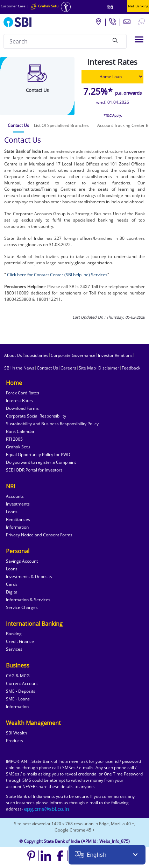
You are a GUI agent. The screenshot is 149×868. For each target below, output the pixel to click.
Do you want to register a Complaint (41, 462)
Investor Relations (115, 355)
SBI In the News (19, 368)
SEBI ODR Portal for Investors (34, 470)
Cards (12, 584)
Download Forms (22, 408)
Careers (68, 368)
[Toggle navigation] (139, 39)
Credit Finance (20, 641)
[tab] (18, 126)
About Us (13, 355)
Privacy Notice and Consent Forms (39, 535)
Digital (12, 592)
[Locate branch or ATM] (98, 21)
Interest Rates (19, 401)
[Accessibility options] (66, 7)
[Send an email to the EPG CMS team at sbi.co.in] (47, 809)
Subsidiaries (36, 355)
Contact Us (47, 368)
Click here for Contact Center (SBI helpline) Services (57, 275)
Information (17, 527)
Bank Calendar (20, 431)
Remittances (18, 519)
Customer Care (13, 6)
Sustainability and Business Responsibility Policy (52, 424)
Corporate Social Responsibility (36, 416)
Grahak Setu (18, 447)
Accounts (15, 496)
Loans (12, 512)
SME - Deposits (21, 691)
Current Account (22, 683)
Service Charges (22, 607)
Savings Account (22, 561)
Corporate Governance (73, 355)
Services (14, 649)
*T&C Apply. (113, 116)
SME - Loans (18, 699)
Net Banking (138, 6)
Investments (18, 504)
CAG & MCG (18, 676)
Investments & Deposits (29, 577)
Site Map (87, 368)
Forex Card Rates (23, 393)
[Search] (115, 40)
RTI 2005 (14, 439)
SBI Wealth (16, 733)
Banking (14, 634)
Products (15, 741)
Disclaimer (109, 368)
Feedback (131, 368)
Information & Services (28, 600)
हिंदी (110, 7)
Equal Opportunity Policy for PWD (38, 455)
